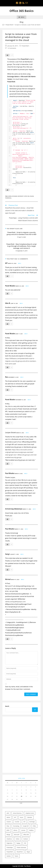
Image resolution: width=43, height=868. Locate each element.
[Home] (3, 25)
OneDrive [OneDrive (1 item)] (9, 839)
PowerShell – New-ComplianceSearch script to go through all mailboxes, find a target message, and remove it (21, 246)
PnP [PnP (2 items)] (25, 843)
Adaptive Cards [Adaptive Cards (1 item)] (30, 813)
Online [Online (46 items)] (18, 839)
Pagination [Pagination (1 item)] (10, 843)
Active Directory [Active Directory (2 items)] (17, 813)
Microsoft (21, 196)
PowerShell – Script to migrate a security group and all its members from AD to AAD (22, 233)
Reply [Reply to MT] (20, 263)
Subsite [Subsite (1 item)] (9, 856)
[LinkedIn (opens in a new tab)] (20, 3)
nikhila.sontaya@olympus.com (15, 602)
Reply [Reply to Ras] (22, 377)
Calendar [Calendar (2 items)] (30, 817)
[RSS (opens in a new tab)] (23, 3)
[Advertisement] (21, 745)
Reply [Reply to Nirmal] (23, 580)
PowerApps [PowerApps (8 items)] (10, 847)
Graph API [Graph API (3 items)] (26, 826)
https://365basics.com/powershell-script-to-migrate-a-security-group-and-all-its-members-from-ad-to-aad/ (21, 361)
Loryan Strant (11, 432)
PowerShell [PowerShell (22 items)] (10, 852)
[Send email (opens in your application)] (26, 3)
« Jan (21, 803)
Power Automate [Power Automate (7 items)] (21, 847)
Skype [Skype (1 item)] (28, 852)
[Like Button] (7, 55)
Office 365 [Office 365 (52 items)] (26, 835)
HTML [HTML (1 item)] (34, 826)
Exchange (15, 196)
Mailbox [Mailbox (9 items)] (31, 830)
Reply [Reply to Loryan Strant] (27, 433)
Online (32, 196)
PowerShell (25, 46)
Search (7, 706)
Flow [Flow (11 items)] (8, 826)
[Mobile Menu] (21, 17)
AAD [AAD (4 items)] (8, 813)
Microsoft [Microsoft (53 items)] (17, 835)
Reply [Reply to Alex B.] (21, 303)
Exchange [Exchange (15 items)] (32, 822)
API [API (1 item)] (15, 817)
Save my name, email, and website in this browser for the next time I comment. (19, 688)
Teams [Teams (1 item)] (16, 856)
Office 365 (27, 196)
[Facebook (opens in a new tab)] (17, 3)
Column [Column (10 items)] (9, 822)
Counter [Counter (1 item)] (17, 822)
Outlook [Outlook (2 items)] (26, 839)
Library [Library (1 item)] (15, 830)
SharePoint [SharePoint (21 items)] (20, 852)
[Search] (35, 710)
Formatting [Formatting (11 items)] (16, 826)
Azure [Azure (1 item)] (21, 817)
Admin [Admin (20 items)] (8, 817)
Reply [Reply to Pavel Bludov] (27, 286)
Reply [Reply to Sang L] (22, 554)
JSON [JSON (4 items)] (8, 830)
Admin (10, 196)
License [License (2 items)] (23, 830)
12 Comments (12, 48)
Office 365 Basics (22, 11)
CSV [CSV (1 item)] (24, 822)
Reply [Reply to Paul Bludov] (26, 474)
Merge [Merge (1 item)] (8, 835)
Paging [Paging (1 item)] (18, 843)
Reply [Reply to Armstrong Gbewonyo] (34, 509)
